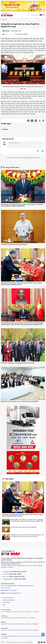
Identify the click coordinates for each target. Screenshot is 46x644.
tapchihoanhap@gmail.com (13, 593)
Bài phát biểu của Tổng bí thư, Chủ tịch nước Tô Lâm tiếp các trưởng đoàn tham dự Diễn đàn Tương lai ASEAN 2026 (22, 205)
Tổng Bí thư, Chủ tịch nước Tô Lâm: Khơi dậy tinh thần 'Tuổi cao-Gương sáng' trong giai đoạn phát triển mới (21, 284)
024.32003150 (13, 590)
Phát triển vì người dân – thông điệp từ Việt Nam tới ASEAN (18, 363)
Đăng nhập (34, 15)
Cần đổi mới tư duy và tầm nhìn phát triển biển (14, 244)
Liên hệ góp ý (7, 602)
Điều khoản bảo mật (9, 600)
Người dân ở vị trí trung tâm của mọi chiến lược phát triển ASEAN (20, 401)
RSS (4, 605)
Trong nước (4, 20)
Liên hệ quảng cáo (8, 598)
